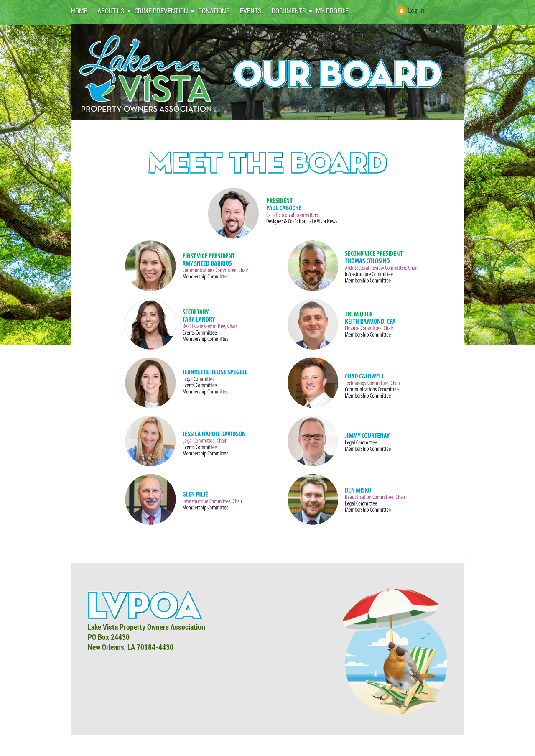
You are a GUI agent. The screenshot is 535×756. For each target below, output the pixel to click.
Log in (416, 10)
